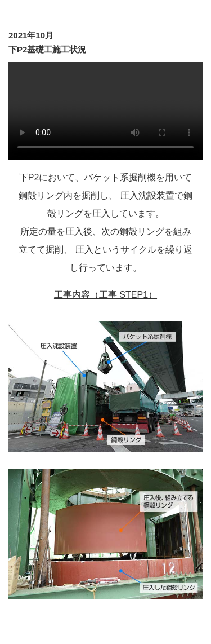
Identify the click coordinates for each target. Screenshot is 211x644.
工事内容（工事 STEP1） (105, 295)
